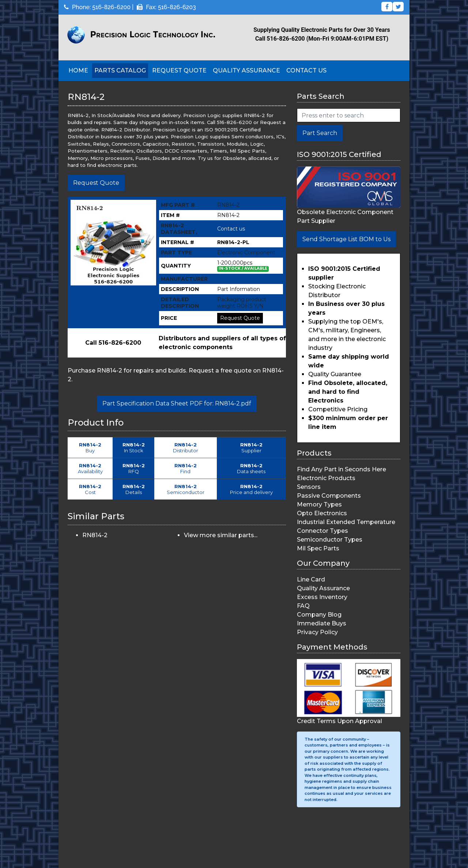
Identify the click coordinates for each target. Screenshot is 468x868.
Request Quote (179, 70)
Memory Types (319, 504)
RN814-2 (95, 535)
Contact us (231, 229)
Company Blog (319, 615)
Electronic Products (326, 478)
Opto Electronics (322, 513)
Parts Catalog (120, 70)
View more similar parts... (221, 535)
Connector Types (322, 531)
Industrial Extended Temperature (346, 522)
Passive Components (329, 496)
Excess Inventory (322, 597)
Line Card (311, 579)
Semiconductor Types (330, 540)
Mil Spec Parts (318, 548)
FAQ (303, 606)
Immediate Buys (322, 623)
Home (78, 70)
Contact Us (306, 70)
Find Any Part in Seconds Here (341, 469)
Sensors (309, 487)
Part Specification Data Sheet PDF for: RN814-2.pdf (177, 403)
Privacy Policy (317, 632)
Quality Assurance (246, 70)
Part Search (320, 133)
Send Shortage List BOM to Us (346, 239)
